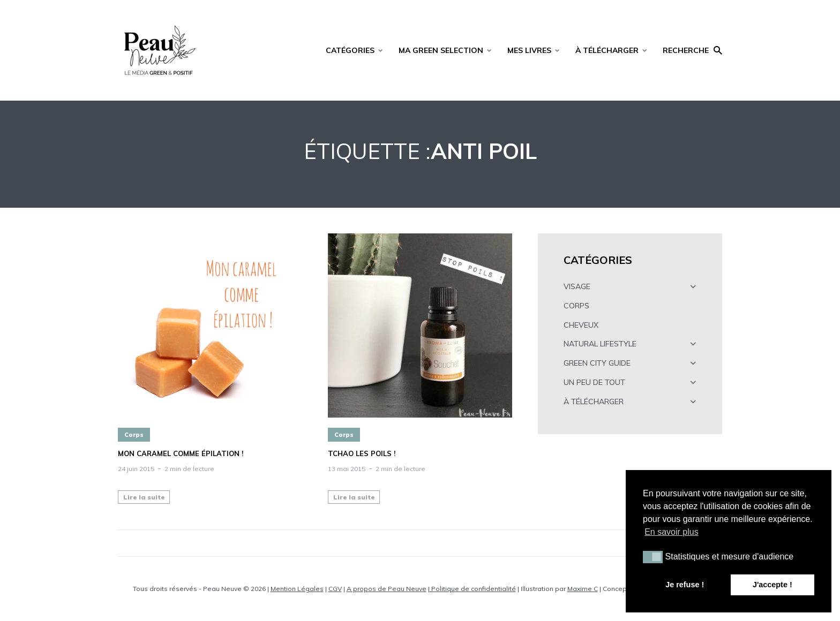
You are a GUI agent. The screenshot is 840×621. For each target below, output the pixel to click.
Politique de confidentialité (473, 589)
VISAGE (577, 286)
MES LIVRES (529, 50)
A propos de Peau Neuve (387, 589)
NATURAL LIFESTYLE (600, 344)
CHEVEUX (581, 325)
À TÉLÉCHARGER (607, 50)
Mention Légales (297, 589)
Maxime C (583, 589)
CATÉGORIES (350, 50)
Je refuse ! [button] (685, 585)
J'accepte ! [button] (772, 585)
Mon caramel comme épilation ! (181, 454)
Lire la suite (144, 497)
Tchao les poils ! (362, 454)
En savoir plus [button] (672, 532)
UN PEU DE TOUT (594, 382)
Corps (134, 435)
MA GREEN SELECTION (441, 50)
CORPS (576, 306)
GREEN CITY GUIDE (597, 363)
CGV (335, 589)
